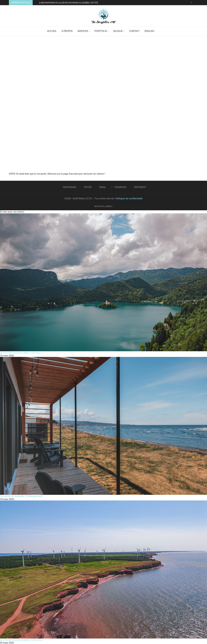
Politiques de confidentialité (129, 199)
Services (83, 31)
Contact (134, 31)
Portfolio (101, 31)
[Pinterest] (139, 187)
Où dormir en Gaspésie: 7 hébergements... (22, 496)
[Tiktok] (87, 187)
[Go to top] (103, 206)
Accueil (52, 31)
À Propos (67, 31)
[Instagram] (68, 187)
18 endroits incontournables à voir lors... (21, 353)
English (149, 31)
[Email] (101, 187)
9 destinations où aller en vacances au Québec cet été (69, 3)
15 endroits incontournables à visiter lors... (22, 640)
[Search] (161, 31)
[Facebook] (191, 3)
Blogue (118, 31)
